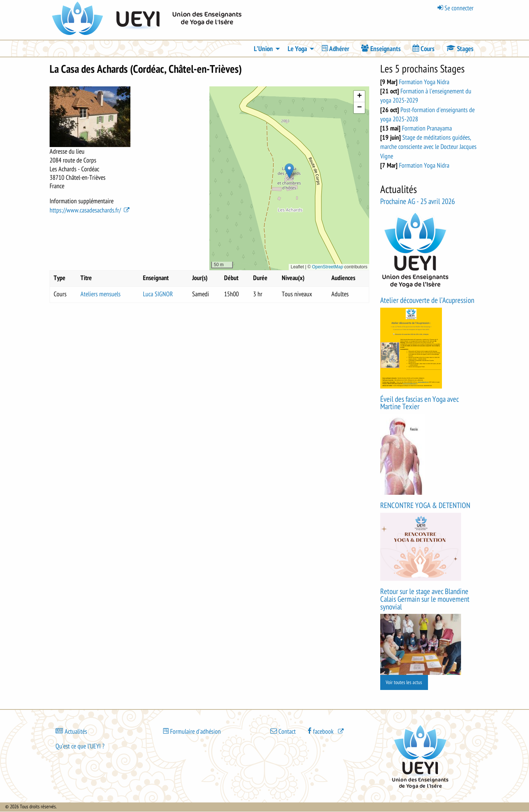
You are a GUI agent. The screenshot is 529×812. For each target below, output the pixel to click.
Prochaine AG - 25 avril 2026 (418, 202)
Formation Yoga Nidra (424, 82)
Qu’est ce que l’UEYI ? (80, 746)
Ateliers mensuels (100, 294)
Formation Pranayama (427, 128)
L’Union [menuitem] (263, 49)
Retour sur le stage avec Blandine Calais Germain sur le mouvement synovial (425, 599)
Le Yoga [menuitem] (297, 49)
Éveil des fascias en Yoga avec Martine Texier (420, 403)
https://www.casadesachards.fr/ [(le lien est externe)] (90, 210)
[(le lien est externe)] (326, 731)
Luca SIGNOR (158, 294)
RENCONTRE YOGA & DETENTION (425, 506)
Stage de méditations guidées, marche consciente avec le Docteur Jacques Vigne (428, 147)
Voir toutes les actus (404, 682)
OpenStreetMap (328, 267)
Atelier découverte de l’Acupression (427, 301)
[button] (289, 171)
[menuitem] (336, 49)
